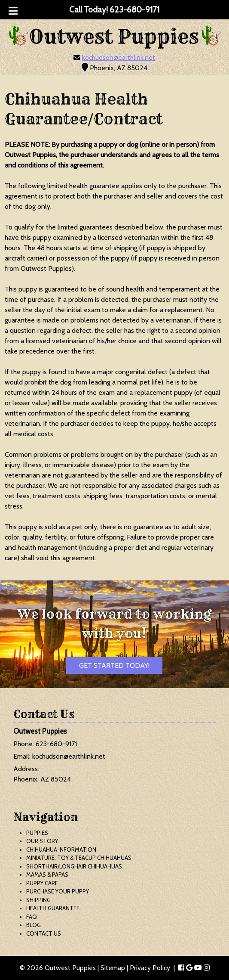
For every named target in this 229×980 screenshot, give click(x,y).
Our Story (42, 841)
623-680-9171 (56, 744)
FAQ (32, 917)
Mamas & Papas (47, 875)
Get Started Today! (114, 665)
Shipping (38, 900)
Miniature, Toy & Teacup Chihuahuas (79, 858)
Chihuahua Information (61, 850)
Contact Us (44, 933)
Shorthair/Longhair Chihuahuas (74, 866)
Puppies (37, 833)
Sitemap (113, 968)
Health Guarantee (53, 908)
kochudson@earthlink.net (119, 57)
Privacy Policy (150, 968)
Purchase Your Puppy (58, 891)
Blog (34, 925)
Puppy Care (42, 883)
